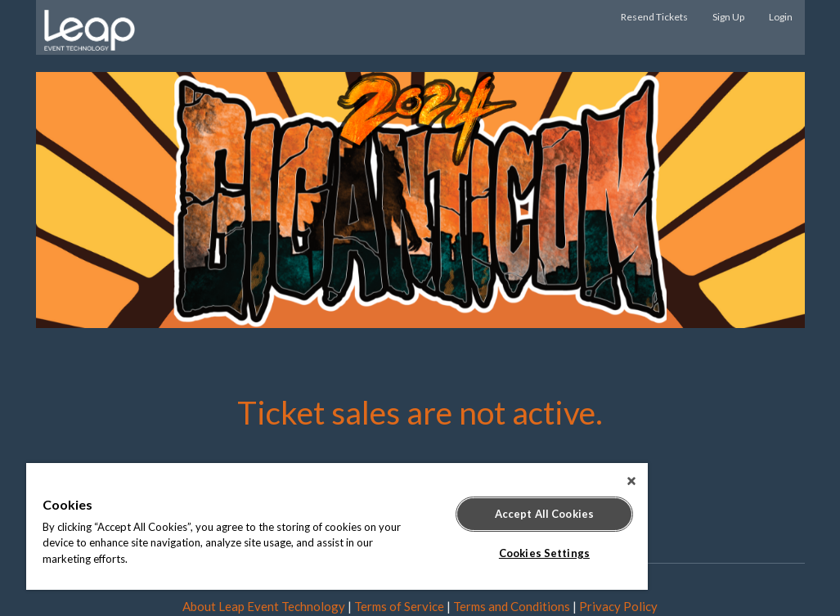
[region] (337, 526)
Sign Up (728, 17)
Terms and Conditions (512, 606)
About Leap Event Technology (264, 606)
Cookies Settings (544, 553)
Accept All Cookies (544, 514)
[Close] (631, 481)
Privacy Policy (618, 606)
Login (781, 17)
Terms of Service (399, 606)
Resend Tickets (654, 17)
